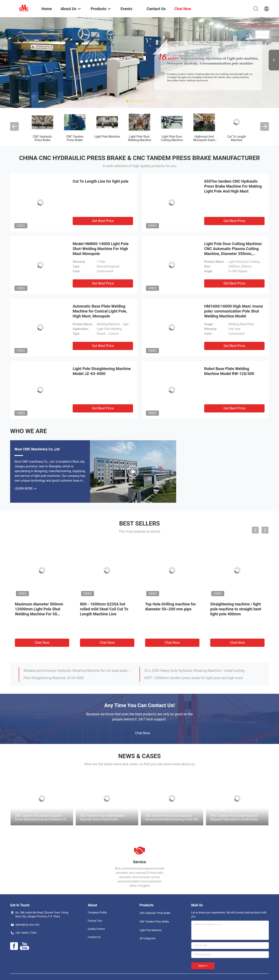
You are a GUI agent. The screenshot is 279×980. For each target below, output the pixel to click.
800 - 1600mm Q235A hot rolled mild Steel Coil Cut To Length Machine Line (104, 609)
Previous (5, 60)
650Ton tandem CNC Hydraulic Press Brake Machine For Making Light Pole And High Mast (233, 186)
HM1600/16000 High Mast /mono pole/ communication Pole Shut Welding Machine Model (234, 311)
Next (274, 60)
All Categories (147, 938)
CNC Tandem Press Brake (75, 138)
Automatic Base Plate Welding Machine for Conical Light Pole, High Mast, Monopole (100, 311)
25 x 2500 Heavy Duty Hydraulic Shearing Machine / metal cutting (194, 671)
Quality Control (96, 929)
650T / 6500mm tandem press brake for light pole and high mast (194, 678)
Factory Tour (95, 921)
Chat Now (42, 643)
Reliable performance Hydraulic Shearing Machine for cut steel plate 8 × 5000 (78, 671)
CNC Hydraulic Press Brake (42, 138)
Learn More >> (26, 488)
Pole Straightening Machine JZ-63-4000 (54, 678)
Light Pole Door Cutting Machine (172, 138)
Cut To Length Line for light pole (100, 181)
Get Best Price (103, 221)
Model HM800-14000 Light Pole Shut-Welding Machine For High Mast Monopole (101, 249)
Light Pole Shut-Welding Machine (140, 138)
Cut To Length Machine (237, 138)
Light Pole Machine (107, 137)
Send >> (203, 966)
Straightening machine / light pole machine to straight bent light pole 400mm (236, 609)
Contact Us (94, 937)
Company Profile (97, 913)
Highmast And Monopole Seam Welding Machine (204, 140)
